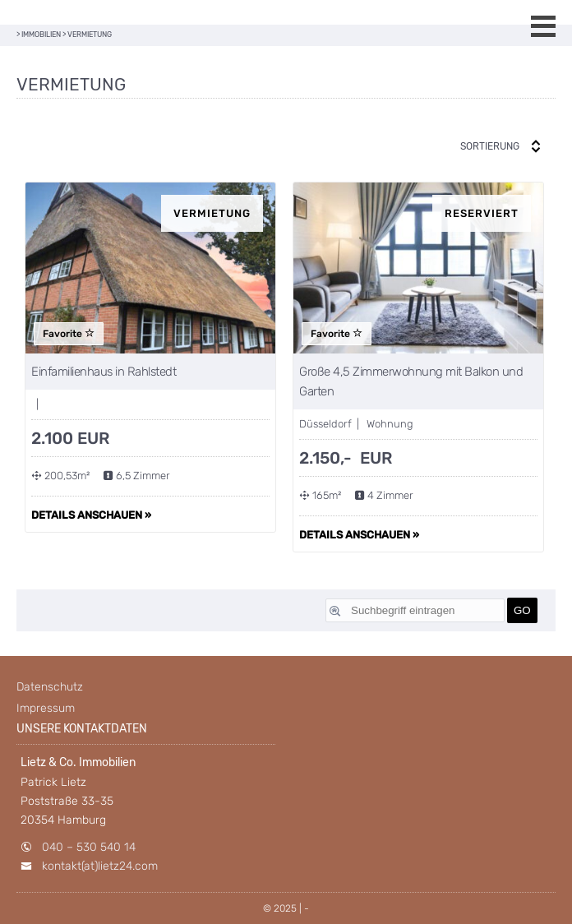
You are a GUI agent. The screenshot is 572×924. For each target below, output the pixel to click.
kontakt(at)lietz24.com (100, 866)
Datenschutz (50, 687)
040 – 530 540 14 (89, 847)
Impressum (46, 708)
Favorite (69, 334)
